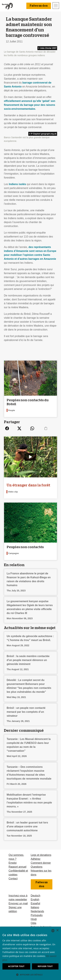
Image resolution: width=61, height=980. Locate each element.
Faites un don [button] (39, 6)
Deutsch (36, 896)
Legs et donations (41, 855)
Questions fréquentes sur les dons (41, 871)
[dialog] (30, 953)
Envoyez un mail (18, 903)
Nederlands (37, 911)
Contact (13, 879)
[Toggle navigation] (56, 6)
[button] (30, 975)
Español (35, 903)
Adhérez (36, 859)
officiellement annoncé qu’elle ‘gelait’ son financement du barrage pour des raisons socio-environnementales (30, 105)
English (35, 900)
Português (37, 915)
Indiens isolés (17, 184)
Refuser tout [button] (45, 966)
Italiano (35, 907)
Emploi (13, 863)
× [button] (57, 930)
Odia (34, 923)
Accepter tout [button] (16, 966)
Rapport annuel (17, 867)
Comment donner (41, 863)
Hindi (34, 919)
